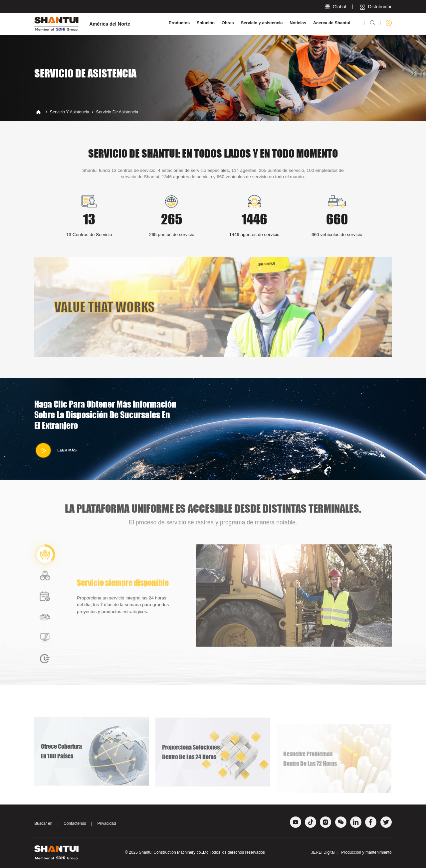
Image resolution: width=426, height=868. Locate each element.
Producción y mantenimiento (366, 852)
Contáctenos (75, 823)
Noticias (298, 23)
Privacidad (106, 823)
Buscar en (43, 823)
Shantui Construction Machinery (167, 852)
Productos (179, 23)
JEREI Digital (323, 852)
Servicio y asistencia (262, 23)
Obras (228, 23)
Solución (206, 23)
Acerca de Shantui (332, 23)
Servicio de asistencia (117, 112)
